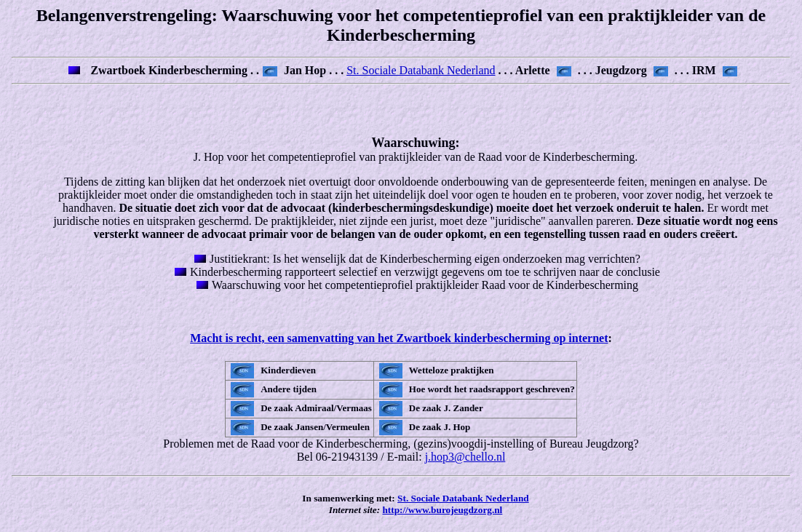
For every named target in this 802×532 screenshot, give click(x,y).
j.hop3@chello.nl (465, 457)
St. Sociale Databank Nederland (421, 70)
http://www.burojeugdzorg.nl (442, 510)
